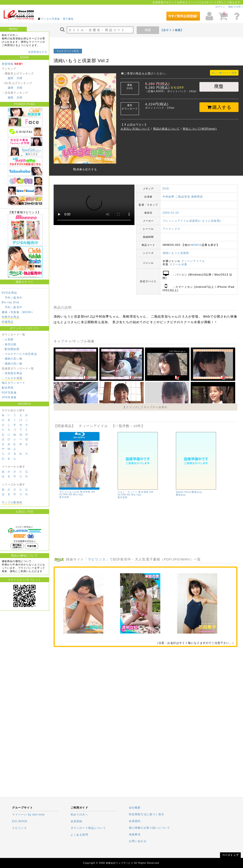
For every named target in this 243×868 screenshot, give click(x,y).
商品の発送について (167, 129)
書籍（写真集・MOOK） (18, 312)
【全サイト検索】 (172, 30)
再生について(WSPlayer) (200, 129)
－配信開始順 (11, 349)
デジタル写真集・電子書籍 (57, 19)
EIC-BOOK (20, 821)
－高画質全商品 (12, 373)
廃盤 (219, 86)
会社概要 (135, 808)
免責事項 (135, 834)
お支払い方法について (135, 129)
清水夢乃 (63, 529)
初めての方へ (236, 7)
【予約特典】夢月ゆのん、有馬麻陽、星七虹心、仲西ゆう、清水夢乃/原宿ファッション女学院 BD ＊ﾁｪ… (77, 522)
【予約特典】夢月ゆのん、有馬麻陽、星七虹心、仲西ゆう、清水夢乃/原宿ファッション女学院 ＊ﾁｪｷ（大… (195, 489)
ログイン (220, 7)
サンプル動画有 (12, 502)
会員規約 (135, 821)
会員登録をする (38, 52)
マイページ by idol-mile (28, 815)
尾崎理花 (197, 193)
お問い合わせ (138, 841)
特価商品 (8, 322)
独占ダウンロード (14, 383)
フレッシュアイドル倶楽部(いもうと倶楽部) (192, 217)
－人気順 (8, 339)
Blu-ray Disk (11, 302)
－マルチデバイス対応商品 (19, 354)
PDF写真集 (9, 393)
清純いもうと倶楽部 (176, 250)
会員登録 (76, 821)
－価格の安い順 (12, 359)
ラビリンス (97, 556)
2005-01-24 (171, 209)
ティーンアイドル (193, 258)
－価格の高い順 (12, 364)
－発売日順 (9, 344)
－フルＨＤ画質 (12, 378)
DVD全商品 (9, 293)
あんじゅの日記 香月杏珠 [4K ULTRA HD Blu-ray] (133, 490)
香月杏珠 (122, 494)
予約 (8, 298)
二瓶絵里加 (183, 193)
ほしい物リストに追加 (224, 73)
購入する (219, 107)
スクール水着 (178, 261)
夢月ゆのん (85, 531)
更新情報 (8, 64)
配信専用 (8, 388)
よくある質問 (79, 835)
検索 (148, 30)
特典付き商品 (11, 317)
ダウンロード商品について (88, 828)
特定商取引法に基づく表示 (147, 814)
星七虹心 (85, 529)
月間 (19, 78)
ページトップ (230, 855)
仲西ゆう (74, 529)
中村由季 (169, 193)
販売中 (18, 298)
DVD (166, 185)
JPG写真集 (9, 397)
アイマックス (171, 225)
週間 (10, 78)
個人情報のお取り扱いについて (150, 828)
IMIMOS (196, 242)
